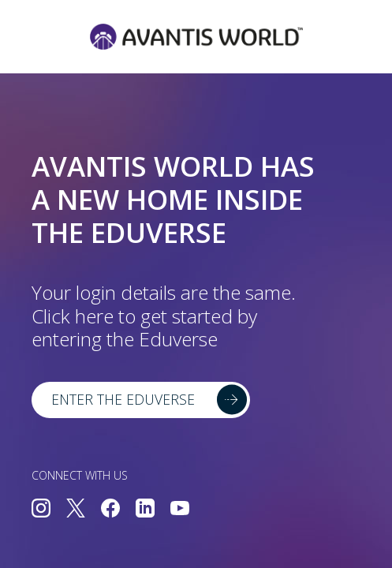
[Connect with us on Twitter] (76, 510)
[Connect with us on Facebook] (110, 510)
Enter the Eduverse (123, 399)
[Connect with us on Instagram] (41, 510)
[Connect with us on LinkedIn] (145, 510)
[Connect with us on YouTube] (180, 510)
